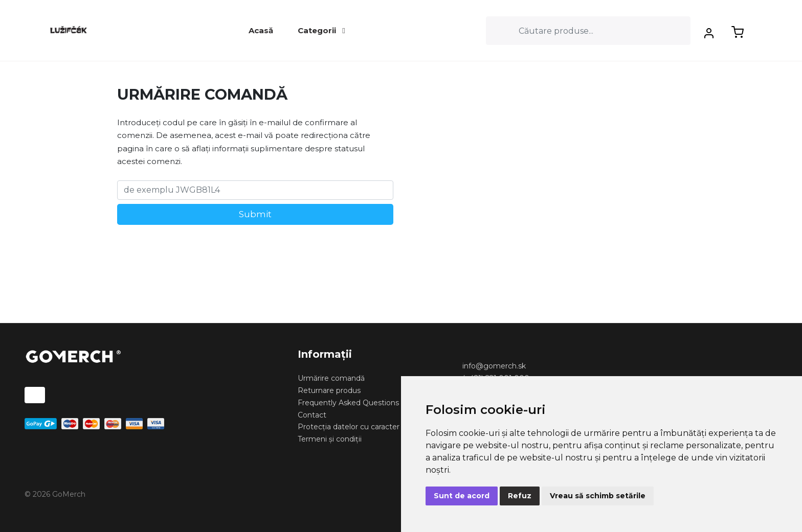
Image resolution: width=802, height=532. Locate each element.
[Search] (588, 31)
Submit (255, 214)
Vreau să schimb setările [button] (598, 496)
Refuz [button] (520, 496)
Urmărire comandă (331, 378)
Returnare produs (329, 390)
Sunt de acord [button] (462, 496)
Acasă (261, 30)
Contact (312, 415)
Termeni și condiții (330, 439)
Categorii (321, 30)
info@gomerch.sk (494, 366)
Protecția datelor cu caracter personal (365, 427)
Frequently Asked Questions (348, 403)
